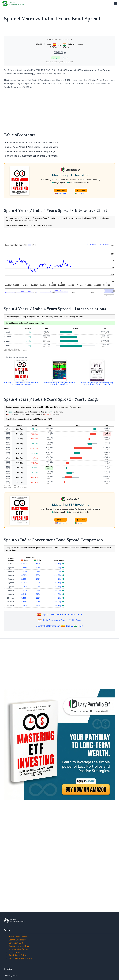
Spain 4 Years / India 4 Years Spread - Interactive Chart (32, 143)
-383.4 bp (58, 568)
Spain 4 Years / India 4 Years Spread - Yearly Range (30, 151)
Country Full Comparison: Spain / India (60, 626)
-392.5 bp (58, 587)
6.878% (37, 579)
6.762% (37, 575)
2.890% (24, 579)
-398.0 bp (58, 575)
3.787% (24, 602)
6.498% (37, 568)
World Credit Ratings (18, 937)
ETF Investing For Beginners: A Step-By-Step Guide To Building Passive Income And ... (97, 383)
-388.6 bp (58, 590)
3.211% (24, 590)
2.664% (24, 568)
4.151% (24, 606)
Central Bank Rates (18, 940)
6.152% (37, 564)
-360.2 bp (58, 594)
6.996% (37, 598)
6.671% (37, 571)
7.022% (37, 583)
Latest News (14, 952)
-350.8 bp (58, 606)
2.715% (24, 571)
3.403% (24, 598)
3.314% (24, 594)
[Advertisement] (60, 29)
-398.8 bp (58, 579)
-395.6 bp (58, 571)
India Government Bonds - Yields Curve (62, 620)
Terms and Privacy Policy (20, 958)
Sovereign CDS (16, 943)
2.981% (24, 583)
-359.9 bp (58, 602)
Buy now (61, 190)
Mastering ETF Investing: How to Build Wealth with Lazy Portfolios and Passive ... (22, 383)
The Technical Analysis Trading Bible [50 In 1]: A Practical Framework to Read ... (59, 383)
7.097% (37, 590)
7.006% (37, 587)
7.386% (37, 602)
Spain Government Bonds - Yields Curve (62, 614)
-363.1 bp (58, 564)
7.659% (37, 606)
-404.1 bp (58, 583)
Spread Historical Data (19, 946)
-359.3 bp (58, 598)
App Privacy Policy (17, 955)
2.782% (24, 575)
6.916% (37, 594)
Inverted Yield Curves (19, 949)
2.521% (24, 564)
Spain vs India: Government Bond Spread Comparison (31, 156)
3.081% (24, 587)
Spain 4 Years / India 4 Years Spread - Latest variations (32, 147)
